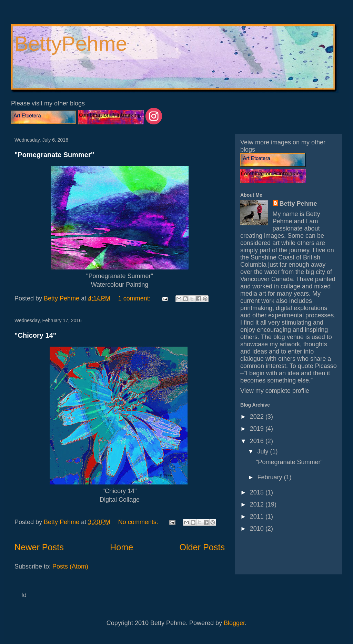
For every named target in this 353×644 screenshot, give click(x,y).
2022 (258, 417)
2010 (258, 529)
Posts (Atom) (70, 566)
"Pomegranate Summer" (54, 155)
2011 (258, 517)
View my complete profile (275, 391)
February (270, 477)
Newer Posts (39, 547)
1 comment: (135, 298)
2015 (258, 492)
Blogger (234, 623)
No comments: (139, 522)
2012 (258, 504)
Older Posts (202, 547)
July (264, 451)
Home (122, 547)
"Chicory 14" (35, 335)
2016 (258, 441)
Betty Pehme (298, 204)
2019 (258, 429)
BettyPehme (71, 44)
